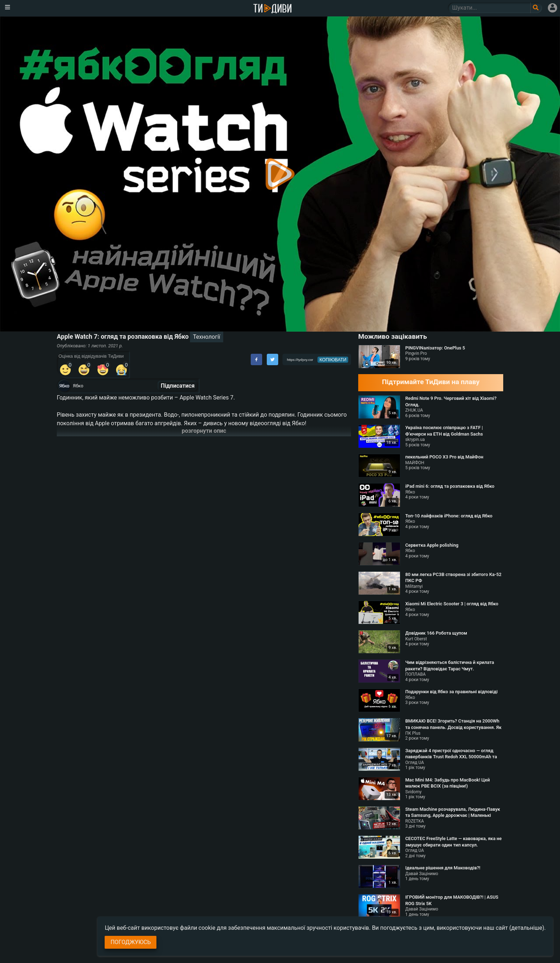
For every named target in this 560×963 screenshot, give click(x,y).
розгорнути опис (204, 431)
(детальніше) (527, 928)
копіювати (333, 360)
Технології (206, 337)
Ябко (78, 386)
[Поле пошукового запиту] (536, 8)
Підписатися (178, 386)
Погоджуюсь (131, 942)
